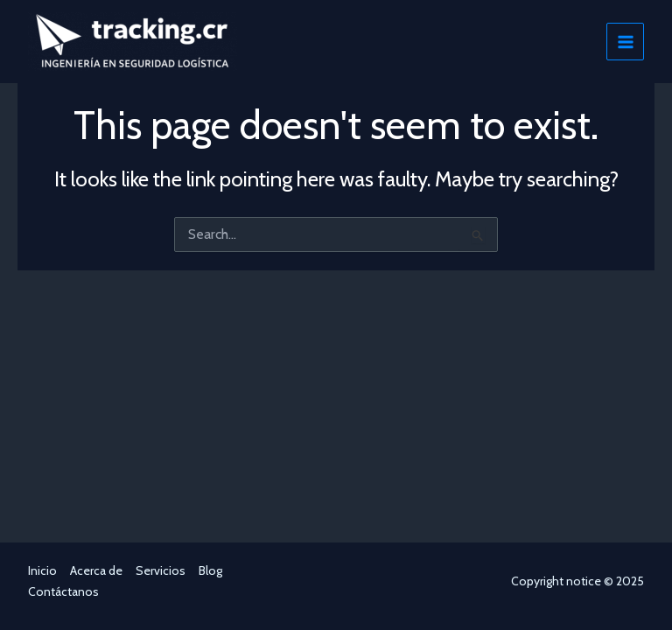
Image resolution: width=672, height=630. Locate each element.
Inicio (42, 570)
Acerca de (96, 570)
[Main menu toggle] (625, 42)
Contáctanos (63, 591)
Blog (210, 570)
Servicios (161, 570)
